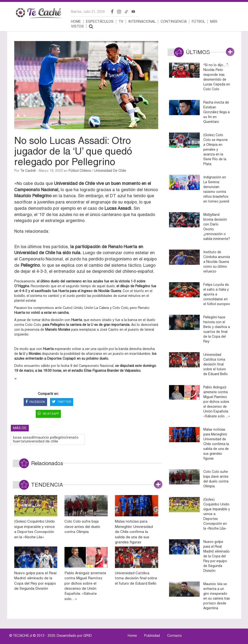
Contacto (174, 636)
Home (76, 21)
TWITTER (62, 402)
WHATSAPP (48, 414)
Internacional (142, 21)
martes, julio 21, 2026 (88, 12)
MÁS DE (20, 428)
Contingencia (174, 21)
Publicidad (152, 636)
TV (121, 21)
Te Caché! (28, 171)
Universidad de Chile (110, 171)
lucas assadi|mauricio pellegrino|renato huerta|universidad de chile (46, 439)
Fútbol (198, 21)
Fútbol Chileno (80, 171)
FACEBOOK (35, 402)
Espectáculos (100, 21)
